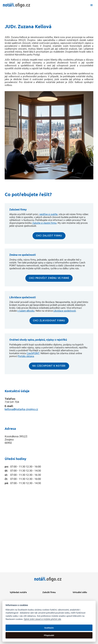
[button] (92, 5)
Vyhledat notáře (18, 592)
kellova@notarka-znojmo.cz (21, 409)
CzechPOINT (33, 353)
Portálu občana (26, 356)
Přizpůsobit (49, 635)
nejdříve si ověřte (48, 214)
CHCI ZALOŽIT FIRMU (49, 236)
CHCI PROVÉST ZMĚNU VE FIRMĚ (49, 278)
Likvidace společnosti (65, 311)
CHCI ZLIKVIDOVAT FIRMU (49, 320)
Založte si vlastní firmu (44, 223)
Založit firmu (49, 592)
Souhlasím (49, 628)
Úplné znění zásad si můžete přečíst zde (42, 619)
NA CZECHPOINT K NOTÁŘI (49, 366)
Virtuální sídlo (80, 592)
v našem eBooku (26, 311)
